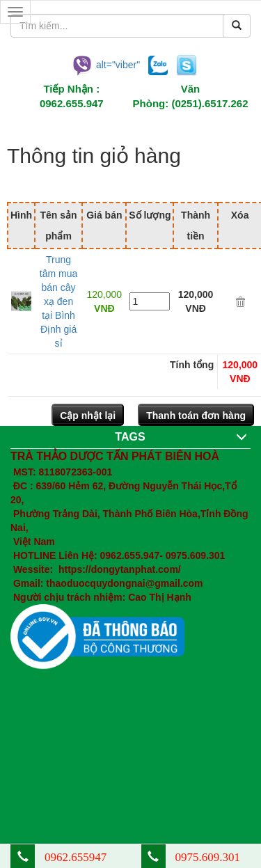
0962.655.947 (72, 103)
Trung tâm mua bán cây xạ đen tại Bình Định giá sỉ (58, 301)
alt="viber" (105, 64)
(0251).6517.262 (209, 103)
